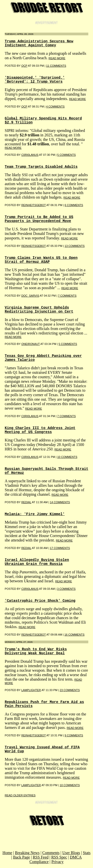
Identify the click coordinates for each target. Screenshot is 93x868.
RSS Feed (41, 857)
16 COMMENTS (75, 635)
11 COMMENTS (56, 66)
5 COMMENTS (67, 155)
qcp (24, 66)
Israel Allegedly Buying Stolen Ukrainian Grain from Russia (37, 562)
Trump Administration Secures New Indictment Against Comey (39, 43)
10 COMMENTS (67, 457)
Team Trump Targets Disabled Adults (41, 167)
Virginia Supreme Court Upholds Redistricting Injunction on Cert (39, 310)
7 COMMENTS (67, 296)
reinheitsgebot (34, 246)
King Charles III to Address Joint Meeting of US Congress (40, 430)
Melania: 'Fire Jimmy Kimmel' (35, 514)
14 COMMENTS (60, 502)
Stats (87, 853)
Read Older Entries (20, 795)
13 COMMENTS (75, 246)
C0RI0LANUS (30, 155)
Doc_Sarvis (30, 296)
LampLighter (31, 690)
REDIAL (26, 502)
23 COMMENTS (70, 690)
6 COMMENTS (74, 205)
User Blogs (71, 853)
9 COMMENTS (74, 735)
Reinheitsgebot (34, 205)
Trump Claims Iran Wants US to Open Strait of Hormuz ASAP (41, 260)
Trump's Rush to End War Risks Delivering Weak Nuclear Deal (36, 651)
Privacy (57, 862)
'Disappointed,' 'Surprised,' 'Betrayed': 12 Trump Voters (35, 80)
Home (7, 853)
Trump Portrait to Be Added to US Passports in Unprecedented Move (39, 219)
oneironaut (31, 344)
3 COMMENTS (66, 589)
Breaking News (27, 853)
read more (57, 58)
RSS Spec (59, 857)
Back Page (22, 857)
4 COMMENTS (55, 107)
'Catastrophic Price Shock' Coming (40, 601)
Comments (51, 853)
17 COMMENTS (60, 548)
